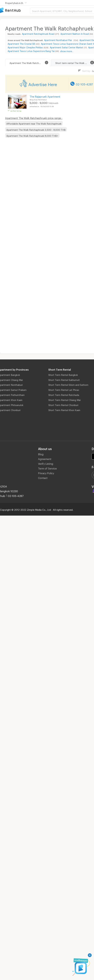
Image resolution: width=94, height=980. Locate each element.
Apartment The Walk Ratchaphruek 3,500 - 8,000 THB (36, 129)
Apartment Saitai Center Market (66, 47)
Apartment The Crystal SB (21, 43)
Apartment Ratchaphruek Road (38, 33)
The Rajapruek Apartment (45, 96)
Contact (43, 477)
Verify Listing (46, 463)
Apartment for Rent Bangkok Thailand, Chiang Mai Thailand (15, 11)
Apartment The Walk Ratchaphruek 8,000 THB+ (32, 135)
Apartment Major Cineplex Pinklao (25, 47)
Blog (41, 454)
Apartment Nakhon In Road (75, 33)
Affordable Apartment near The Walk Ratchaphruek (34, 123)
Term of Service (47, 468)
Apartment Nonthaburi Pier (58, 40)
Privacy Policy (46, 473)
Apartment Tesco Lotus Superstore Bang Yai (31, 51)
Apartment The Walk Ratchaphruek (28, 63)
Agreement (45, 458)
